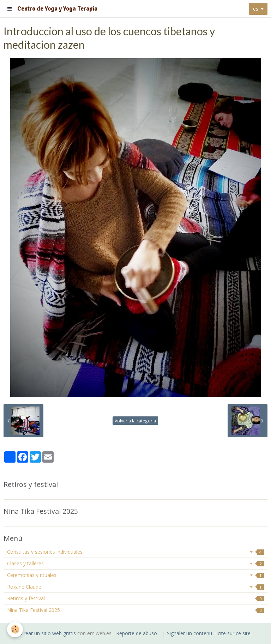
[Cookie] (15, 629)
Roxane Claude (135, 587)
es (256, 9)
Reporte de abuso (137, 633)
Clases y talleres (135, 563)
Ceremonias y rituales (135, 575)
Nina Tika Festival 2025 (135, 610)
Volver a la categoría (135, 421)
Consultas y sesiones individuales (135, 552)
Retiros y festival (135, 598)
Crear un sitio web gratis (48, 633)
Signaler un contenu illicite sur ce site (209, 633)
